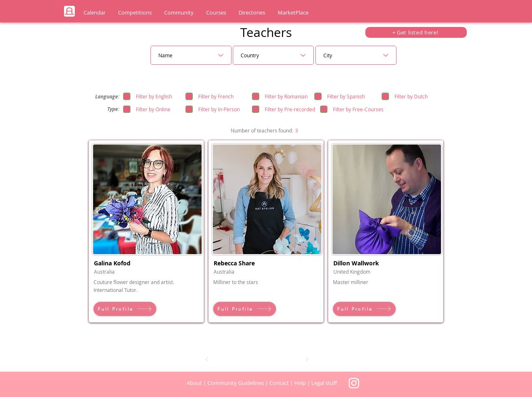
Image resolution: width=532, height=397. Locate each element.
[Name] (191, 55)
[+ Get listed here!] (416, 32)
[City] (356, 55)
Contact (280, 383)
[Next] (307, 359)
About (194, 383)
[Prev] (207, 359)
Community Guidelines (236, 383)
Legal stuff (324, 383)
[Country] (273, 55)
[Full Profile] (125, 309)
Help (300, 383)
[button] (95, 13)
